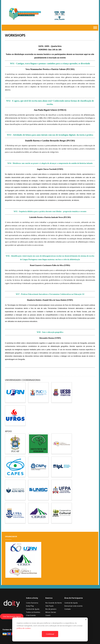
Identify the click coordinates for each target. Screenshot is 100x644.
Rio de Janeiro (51, 609)
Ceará (48, 615)
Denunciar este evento (73, 606)
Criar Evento (31, 615)
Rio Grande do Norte (54, 603)
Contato (68, 609)
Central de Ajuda (33, 609)
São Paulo (49, 606)
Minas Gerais (51, 612)
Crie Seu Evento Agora (12, 616)
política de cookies (24, 628)
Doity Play (30, 606)
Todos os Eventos (33, 612)
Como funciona (32, 603)
